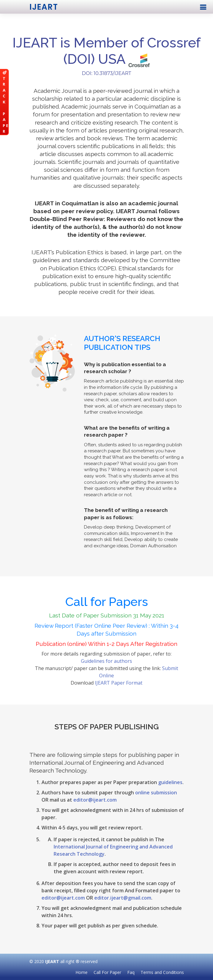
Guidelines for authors (106, 661)
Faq (131, 972)
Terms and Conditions (162, 972)
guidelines (170, 782)
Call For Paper (107, 972)
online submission (156, 793)
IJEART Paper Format (119, 683)
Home (82, 972)
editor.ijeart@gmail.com (123, 898)
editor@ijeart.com (95, 800)
